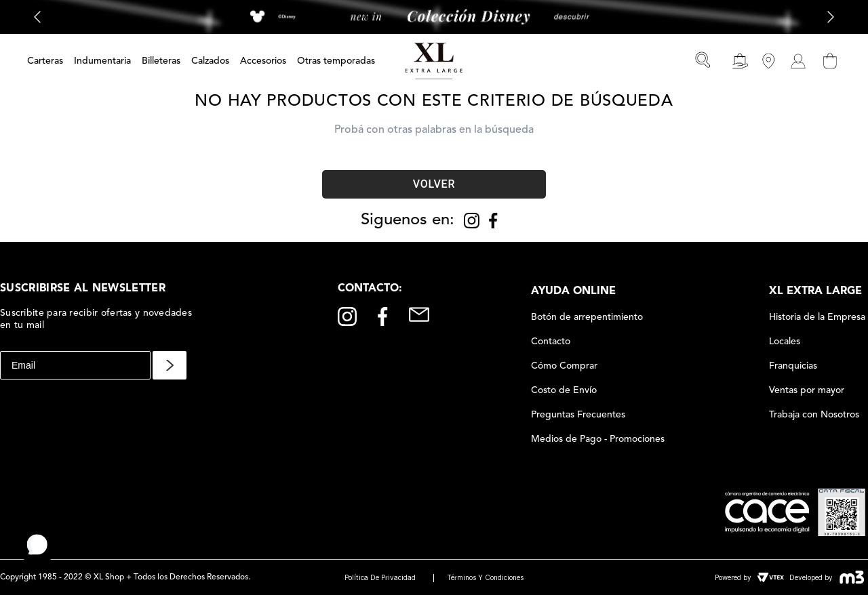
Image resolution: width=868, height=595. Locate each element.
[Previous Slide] (37, 17)
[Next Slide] (831, 17)
